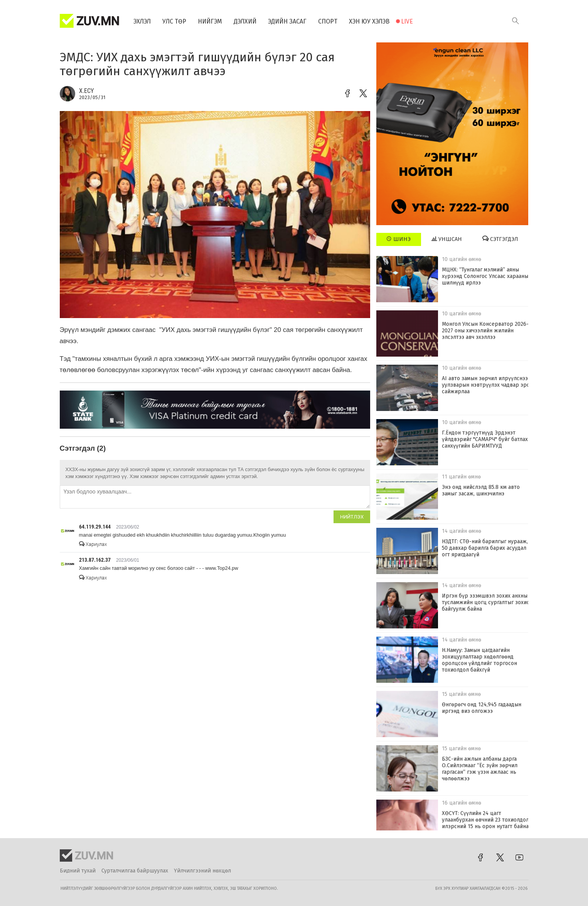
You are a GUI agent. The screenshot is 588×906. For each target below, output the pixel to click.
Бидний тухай (78, 871)
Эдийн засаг (287, 21)
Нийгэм (210, 21)
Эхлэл (142, 21)
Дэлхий (245, 21)
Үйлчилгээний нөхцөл (202, 871)
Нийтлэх (352, 517)
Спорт (328, 21)
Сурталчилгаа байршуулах (135, 871)
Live (407, 21)
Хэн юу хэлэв (369, 21)
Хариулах (93, 544)
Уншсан (447, 239)
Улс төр (174, 21)
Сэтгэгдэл (500, 239)
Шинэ (398, 239)
